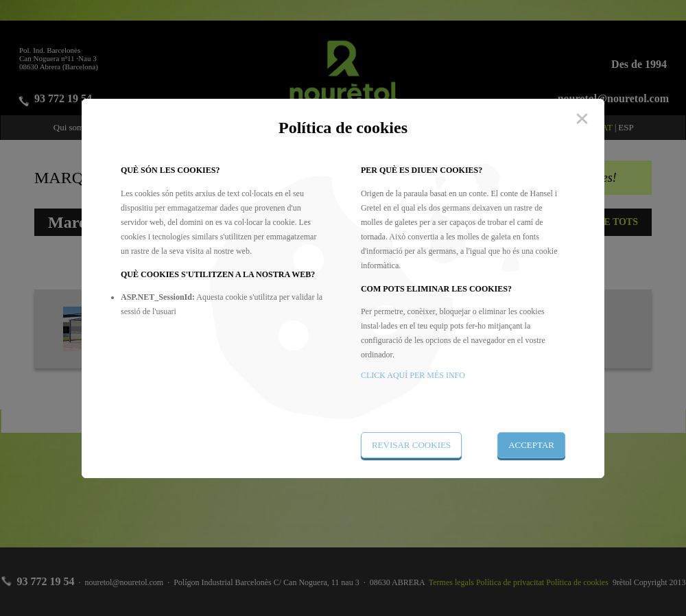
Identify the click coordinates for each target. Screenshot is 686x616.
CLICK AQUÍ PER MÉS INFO (413, 375)
